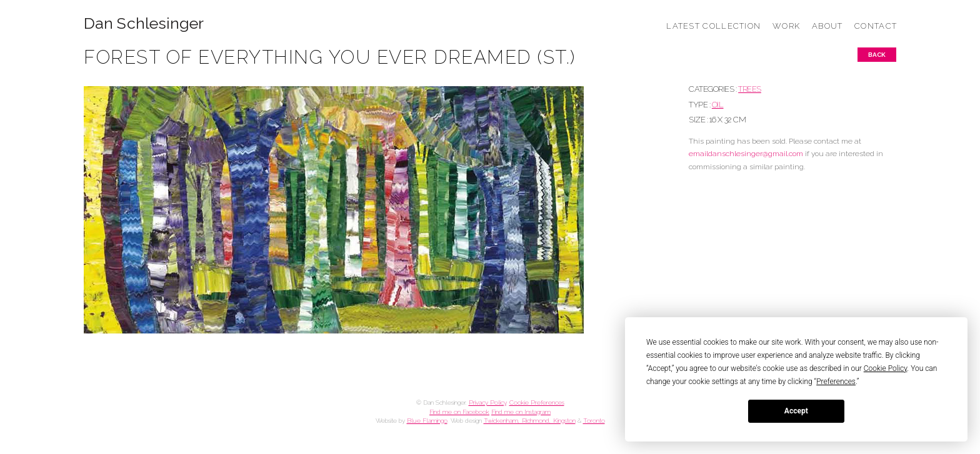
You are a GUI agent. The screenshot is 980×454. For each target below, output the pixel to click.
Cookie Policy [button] (886, 368)
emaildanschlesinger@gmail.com (746, 154)
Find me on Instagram (521, 412)
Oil (718, 105)
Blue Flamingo (427, 421)
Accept (796, 411)
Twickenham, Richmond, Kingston (530, 421)
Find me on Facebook (459, 412)
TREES (750, 89)
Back (877, 55)
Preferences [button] (836, 382)
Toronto (594, 421)
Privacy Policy (487, 402)
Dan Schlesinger (144, 23)
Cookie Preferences (537, 402)
